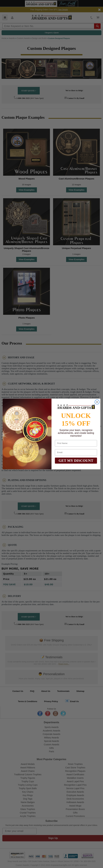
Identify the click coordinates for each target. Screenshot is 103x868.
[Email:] (76, 452)
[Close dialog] (97, 402)
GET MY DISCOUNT (76, 460)
